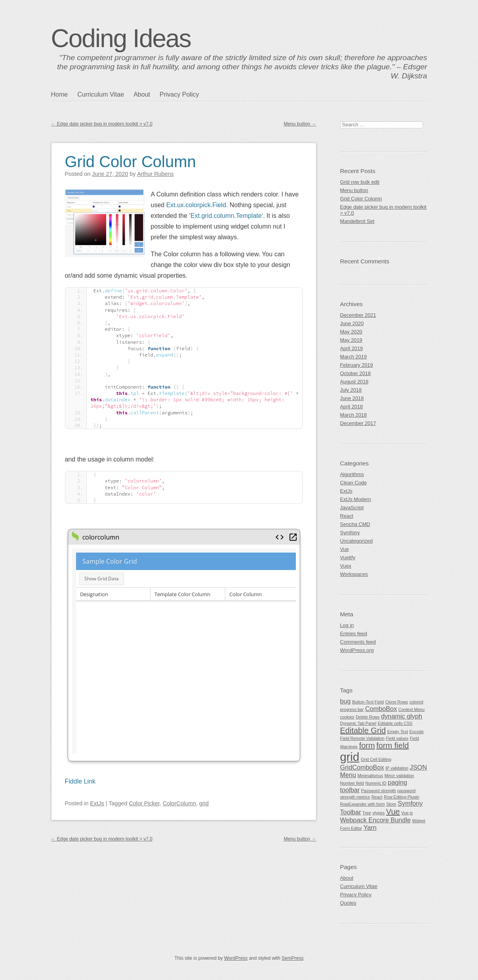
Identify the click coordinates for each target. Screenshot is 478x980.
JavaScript (352, 508)
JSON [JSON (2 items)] (418, 767)
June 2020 (352, 323)
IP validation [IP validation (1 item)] (397, 768)
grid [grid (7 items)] (350, 757)
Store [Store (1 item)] (391, 804)
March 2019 (354, 357)
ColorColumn (179, 803)
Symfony (350, 533)
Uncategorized (357, 541)
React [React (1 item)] (377, 797)
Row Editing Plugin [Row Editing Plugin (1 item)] (401, 797)
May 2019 (351, 340)
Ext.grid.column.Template (226, 216)
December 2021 (358, 315)
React (347, 516)
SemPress (292, 958)
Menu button (300, 124)
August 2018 (354, 382)
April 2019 (352, 348)
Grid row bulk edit (360, 182)
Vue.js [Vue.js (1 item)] (407, 813)
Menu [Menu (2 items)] (348, 775)
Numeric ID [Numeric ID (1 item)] (376, 783)
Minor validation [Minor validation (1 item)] (399, 776)
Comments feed (358, 642)
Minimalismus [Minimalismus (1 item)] (370, 776)
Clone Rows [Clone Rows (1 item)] (397, 702)
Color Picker (144, 803)
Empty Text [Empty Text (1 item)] (398, 732)
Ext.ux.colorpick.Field (196, 205)
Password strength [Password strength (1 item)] (379, 791)
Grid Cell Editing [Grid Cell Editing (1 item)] (376, 759)
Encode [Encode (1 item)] (417, 732)
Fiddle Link (80, 781)
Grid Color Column (130, 162)
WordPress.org (357, 650)
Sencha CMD (355, 524)
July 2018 (351, 390)
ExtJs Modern (356, 499)
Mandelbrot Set (357, 221)
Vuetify (348, 558)
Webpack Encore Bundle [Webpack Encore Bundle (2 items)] (376, 820)
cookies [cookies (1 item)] (347, 717)
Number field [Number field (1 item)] (352, 783)
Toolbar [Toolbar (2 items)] (351, 812)
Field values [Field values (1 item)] (397, 738)
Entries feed (354, 634)
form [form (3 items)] (367, 745)
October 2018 (356, 373)
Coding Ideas (121, 38)
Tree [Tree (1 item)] (367, 813)
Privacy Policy (179, 94)
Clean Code (354, 483)
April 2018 (352, 407)
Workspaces (354, 574)
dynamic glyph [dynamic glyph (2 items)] (402, 716)
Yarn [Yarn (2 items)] (370, 827)
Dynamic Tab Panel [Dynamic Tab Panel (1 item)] (358, 723)
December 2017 (358, 423)
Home (60, 94)
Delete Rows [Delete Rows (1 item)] (368, 717)
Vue (345, 549)
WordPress (236, 958)
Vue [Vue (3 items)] (393, 812)
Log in (347, 625)
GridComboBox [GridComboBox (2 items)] (362, 767)
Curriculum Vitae (101, 94)
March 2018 (354, 415)
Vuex (346, 566)
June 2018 (352, 398)
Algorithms (352, 474)
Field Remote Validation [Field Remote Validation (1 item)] (362, 738)
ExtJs (97, 803)
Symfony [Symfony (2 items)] (410, 803)
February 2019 (357, 365)
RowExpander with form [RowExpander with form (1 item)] (363, 804)
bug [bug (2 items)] (346, 701)
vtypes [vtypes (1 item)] (378, 813)
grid (204, 803)
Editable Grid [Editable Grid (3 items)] (363, 730)
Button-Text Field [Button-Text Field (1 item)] (368, 702)
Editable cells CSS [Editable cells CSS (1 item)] (395, 723)
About (142, 94)
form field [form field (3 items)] (392, 745)
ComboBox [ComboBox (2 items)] (381, 709)
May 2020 (351, 332)
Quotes (348, 903)
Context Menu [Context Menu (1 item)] (411, 709)
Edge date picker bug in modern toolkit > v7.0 (102, 124)
